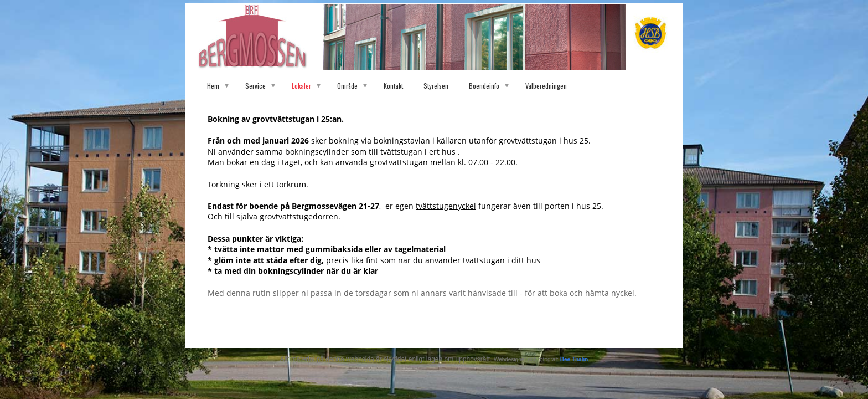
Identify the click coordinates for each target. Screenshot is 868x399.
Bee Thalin (574, 359)
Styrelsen (436, 86)
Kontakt (393, 86)
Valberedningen (546, 86)
